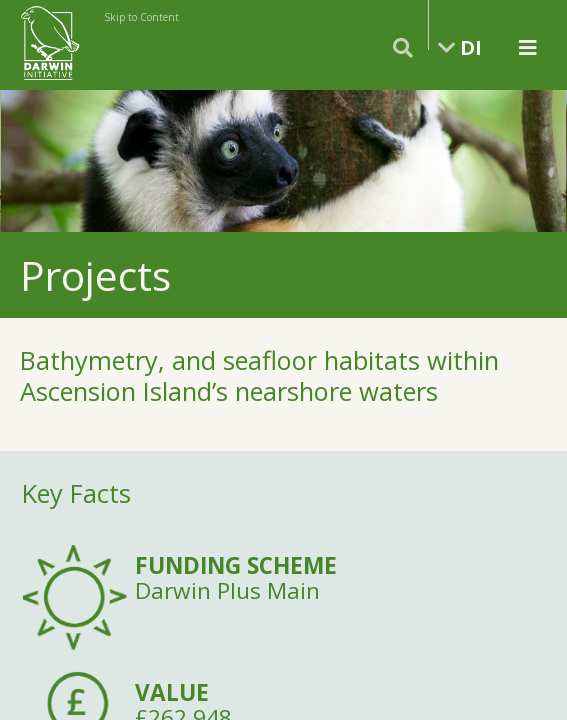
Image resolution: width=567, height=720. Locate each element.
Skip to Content (141, 17)
